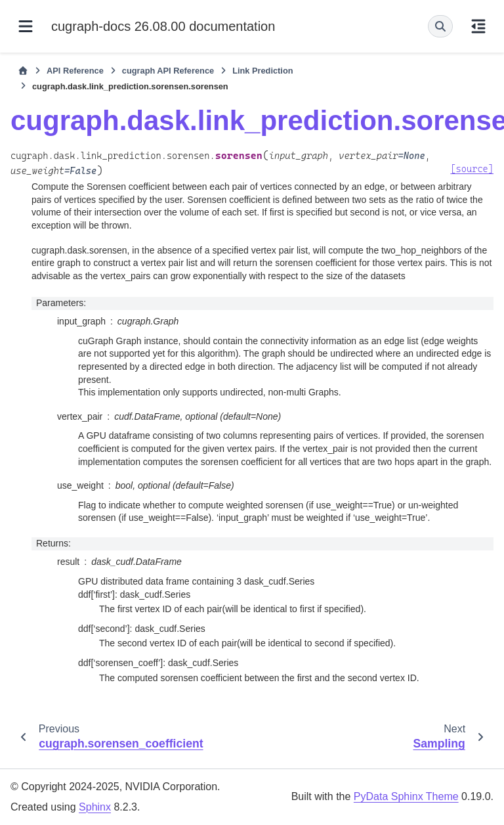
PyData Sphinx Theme (406, 796)
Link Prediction (262, 71)
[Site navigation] (26, 26)
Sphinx (95, 807)
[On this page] (478, 26)
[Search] (440, 26)
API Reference (75, 71)
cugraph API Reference (168, 71)
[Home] (23, 71)
